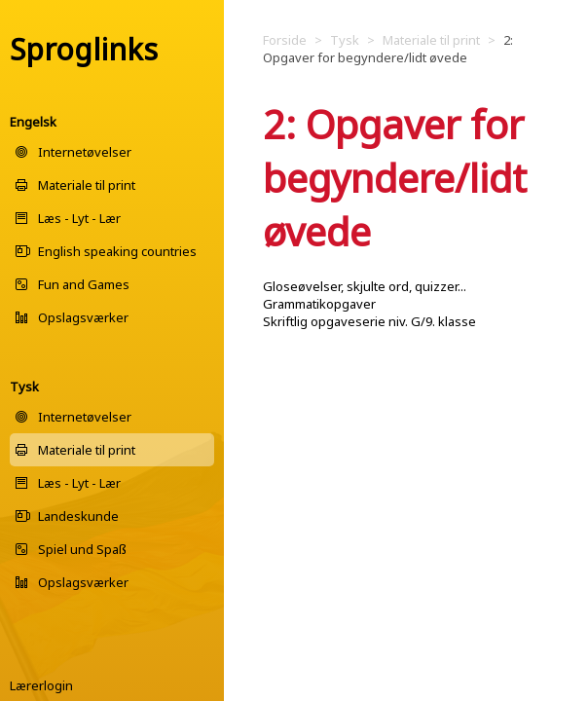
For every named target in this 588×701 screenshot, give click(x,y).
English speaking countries (117, 251)
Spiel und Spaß (82, 549)
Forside (285, 40)
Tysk (24, 387)
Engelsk (33, 122)
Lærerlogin (41, 685)
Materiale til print (87, 185)
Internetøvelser (85, 152)
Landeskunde (78, 516)
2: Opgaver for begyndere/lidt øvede (388, 49)
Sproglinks (84, 49)
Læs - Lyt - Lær (79, 218)
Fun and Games (84, 284)
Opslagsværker (83, 317)
